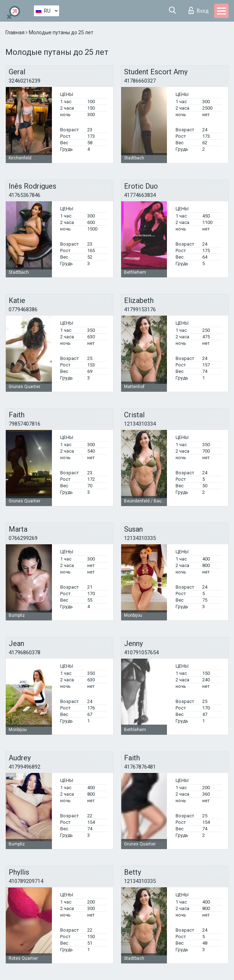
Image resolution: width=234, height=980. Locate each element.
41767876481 (140, 767)
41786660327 (140, 81)
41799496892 (25, 767)
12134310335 (140, 538)
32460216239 (25, 81)
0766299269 (23, 538)
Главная (16, 32)
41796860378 (25, 652)
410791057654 (141, 652)
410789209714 (26, 881)
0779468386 (23, 309)
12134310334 (140, 424)
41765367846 (25, 195)
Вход (199, 10)
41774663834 (140, 195)
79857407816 (25, 424)
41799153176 (140, 309)
